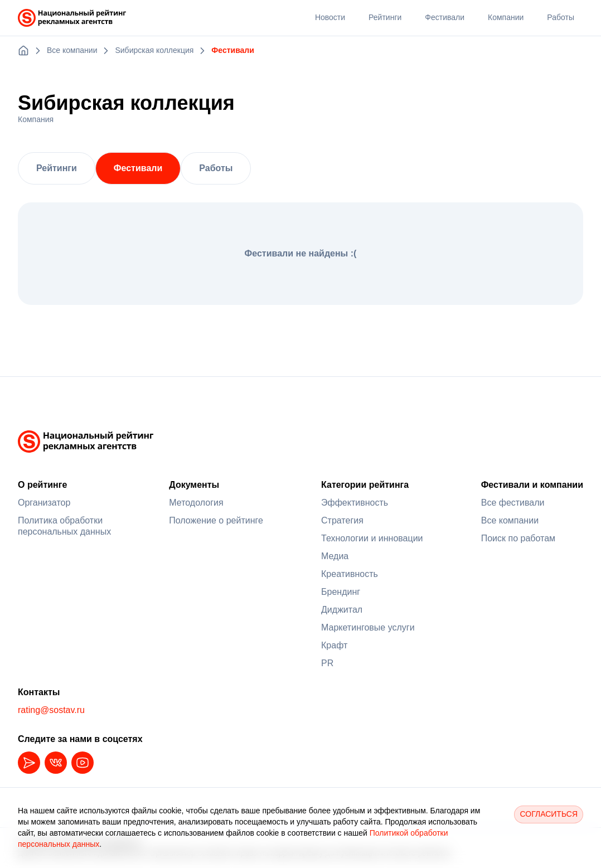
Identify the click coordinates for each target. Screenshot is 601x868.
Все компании (510, 520)
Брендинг (341, 592)
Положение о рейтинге (216, 520)
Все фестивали (513, 503)
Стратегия (342, 520)
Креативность (350, 574)
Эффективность (355, 503)
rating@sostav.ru (51, 710)
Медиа (335, 556)
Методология (196, 503)
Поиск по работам (518, 538)
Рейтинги (57, 168)
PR (327, 663)
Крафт (334, 645)
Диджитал (342, 610)
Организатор (44, 503)
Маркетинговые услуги (368, 627)
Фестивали (138, 168)
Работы (216, 168)
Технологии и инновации (372, 538)
